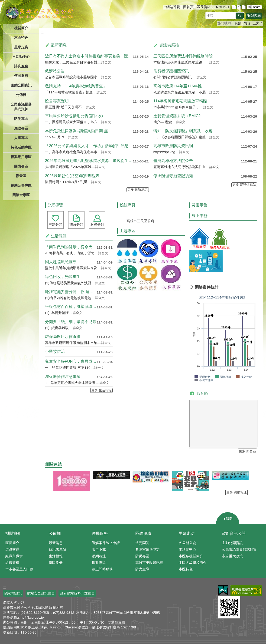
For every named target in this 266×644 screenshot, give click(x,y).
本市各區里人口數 (19, 569)
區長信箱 (204, 7)
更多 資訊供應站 (244, 185)
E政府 (223, 590)
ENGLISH (221, 7)
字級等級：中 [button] (239, 7)
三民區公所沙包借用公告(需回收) (74, 116)
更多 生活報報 (101, 390)
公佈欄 (55, 533)
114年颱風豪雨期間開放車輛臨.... (182, 101)
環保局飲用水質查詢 (63, 337)
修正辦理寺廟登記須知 (173, 176)
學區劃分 (56, 563)
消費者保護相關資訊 (171, 71)
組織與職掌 (14, 556)
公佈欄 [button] (21, 95)
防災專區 (142, 556)
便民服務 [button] (21, 76)
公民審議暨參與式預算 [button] (21, 107)
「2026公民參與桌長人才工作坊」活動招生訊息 (87, 146)
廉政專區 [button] (21, 128)
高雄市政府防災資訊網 (173, 146)
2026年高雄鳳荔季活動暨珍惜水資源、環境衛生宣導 (89, 161)
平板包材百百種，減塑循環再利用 (71, 307)
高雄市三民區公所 (140, 221)
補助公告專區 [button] (21, 185)
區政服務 (143, 533)
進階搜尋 (254, 16)
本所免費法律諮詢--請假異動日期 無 (76, 131)
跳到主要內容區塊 (2, 2)
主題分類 (55, 224)
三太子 (258, 23)
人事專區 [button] (21, 138)
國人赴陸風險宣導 (61, 262)
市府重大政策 (232, 556)
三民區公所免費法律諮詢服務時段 (183, 56)
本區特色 (186, 569)
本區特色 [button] (21, 38)
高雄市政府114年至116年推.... (180, 86)
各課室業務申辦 (148, 549)
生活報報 (56, 556)
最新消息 (56, 543)
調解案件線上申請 (106, 543)
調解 (238, 23)
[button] (240, 16)
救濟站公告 (55, 71)
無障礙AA (246, 591)
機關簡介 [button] (21, 28)
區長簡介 (12, 543)
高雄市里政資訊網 (149, 563)
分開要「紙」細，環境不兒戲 (71, 322)
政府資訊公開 (234, 533)
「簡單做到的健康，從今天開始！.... (71, 247)
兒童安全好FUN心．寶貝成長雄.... (71, 362)
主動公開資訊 (232, 543)
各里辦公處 (187, 543)
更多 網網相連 (237, 492)
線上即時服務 (102, 569)
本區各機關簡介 (191, 556)
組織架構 (12, 563)
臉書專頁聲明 (57, 101)
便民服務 (100, 533)
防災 (247, 23)
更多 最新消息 (138, 190)
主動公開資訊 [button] (21, 85)
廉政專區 (99, 563)
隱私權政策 (13, 593)
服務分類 (97, 224)
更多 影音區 (247, 451)
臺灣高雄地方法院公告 (173, 161)
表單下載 (99, 549)
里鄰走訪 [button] (21, 47)
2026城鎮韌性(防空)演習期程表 (72, 176)
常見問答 (142, 543)
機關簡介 (13, 533)
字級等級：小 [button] (234, 7)
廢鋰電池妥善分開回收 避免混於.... (71, 292)
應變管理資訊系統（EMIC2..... (180, 116)
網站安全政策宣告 (41, 593)
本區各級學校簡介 (193, 563)
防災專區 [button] (21, 119)
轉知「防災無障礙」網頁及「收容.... (185, 131)
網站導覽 (173, 7)
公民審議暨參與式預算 (239, 549)
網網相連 (99, 556)
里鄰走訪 (187, 533)
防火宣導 (142, 569)
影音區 (21, 176)
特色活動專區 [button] (21, 147)
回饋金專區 (21, 195)
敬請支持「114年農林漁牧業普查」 (76, 86)
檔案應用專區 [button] (21, 157)
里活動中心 (21, 57)
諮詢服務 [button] (21, 66)
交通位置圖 (116, 622)
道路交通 (12, 549)
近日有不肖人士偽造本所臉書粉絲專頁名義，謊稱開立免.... (89, 56)
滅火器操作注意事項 (63, 377)
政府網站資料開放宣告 (77, 593)
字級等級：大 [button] (244, 7)
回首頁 (188, 7)
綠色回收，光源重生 (63, 277)
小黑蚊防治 (55, 352)
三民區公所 (40, 13)
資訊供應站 (57, 549)
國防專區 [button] (21, 166)
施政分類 (76, 224)
